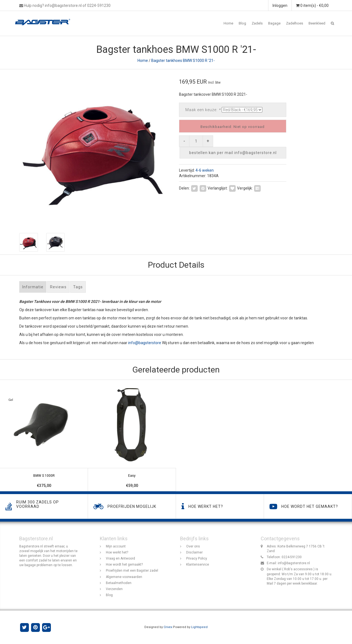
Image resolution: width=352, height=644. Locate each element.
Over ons (193, 546)
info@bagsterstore (145, 343)
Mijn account (116, 546)
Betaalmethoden (119, 583)
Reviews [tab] (58, 287)
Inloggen (280, 6)
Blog (242, 23)
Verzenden (114, 589)
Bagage (274, 23)
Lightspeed (199, 627)
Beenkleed (317, 23)
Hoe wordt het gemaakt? (124, 564)
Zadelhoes (295, 23)
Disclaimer (194, 552)
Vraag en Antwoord (120, 558)
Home (228, 23)
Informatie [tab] (33, 287)
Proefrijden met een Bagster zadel (132, 571)
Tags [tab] (78, 287)
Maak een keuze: (203, 110)
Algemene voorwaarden (124, 577)
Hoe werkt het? (117, 552)
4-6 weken (205, 170)
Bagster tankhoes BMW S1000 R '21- (183, 61)
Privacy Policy (197, 558)
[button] (332, 23)
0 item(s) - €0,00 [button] (312, 6)
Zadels (257, 23)
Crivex (168, 627)
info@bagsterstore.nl (294, 563)
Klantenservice (198, 564)
